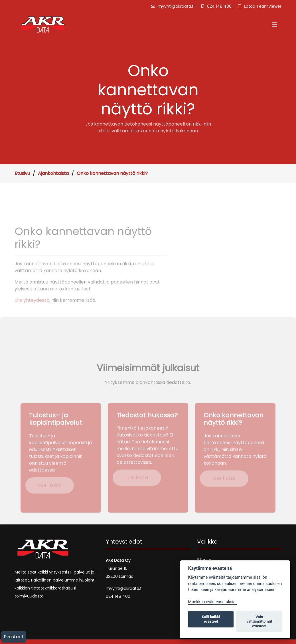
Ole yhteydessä (32, 307)
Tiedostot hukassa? (147, 422)
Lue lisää (49, 492)
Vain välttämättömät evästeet (259, 621)
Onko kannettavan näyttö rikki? (112, 173)
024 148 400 (219, 6)
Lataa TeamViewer (263, 6)
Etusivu (22, 173)
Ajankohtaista (53, 173)
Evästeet (14, 637)
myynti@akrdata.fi (176, 6)
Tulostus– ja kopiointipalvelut (56, 426)
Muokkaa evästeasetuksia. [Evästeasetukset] (212, 602)
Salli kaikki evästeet (211, 619)
